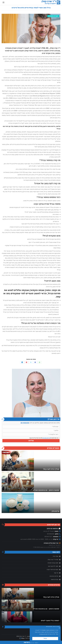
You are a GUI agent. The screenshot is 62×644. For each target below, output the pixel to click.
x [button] (59, 628)
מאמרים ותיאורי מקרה (52, 570)
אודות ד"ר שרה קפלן (53, 560)
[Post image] (18, 461)
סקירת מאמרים (53, 16)
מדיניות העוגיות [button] (43, 634)
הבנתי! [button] (45, 638)
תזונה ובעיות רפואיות (53, 563)
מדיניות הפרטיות (46, 438)
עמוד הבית (56, 556)
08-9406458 (25, 423)
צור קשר (56, 573)
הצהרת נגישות (55, 580)
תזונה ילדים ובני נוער (53, 566)
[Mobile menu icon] (3, 2)
